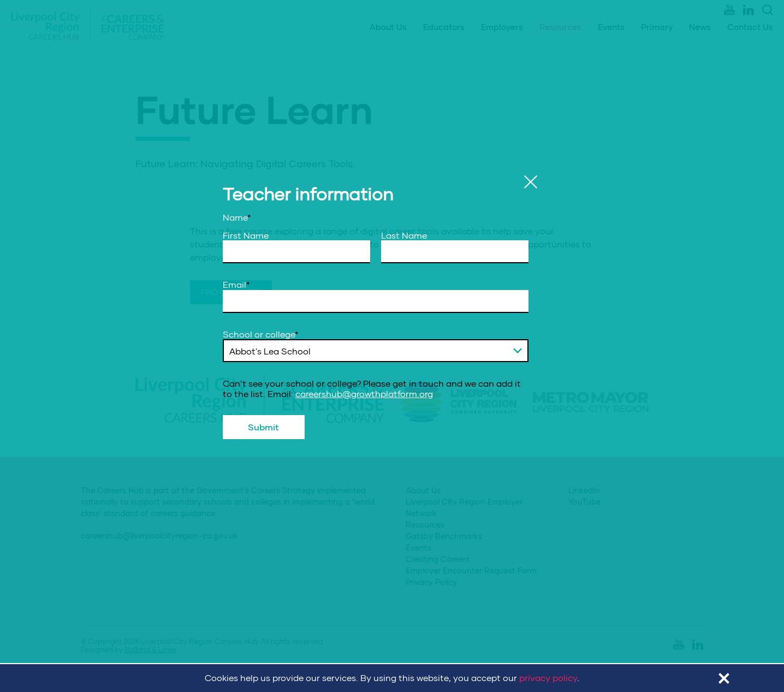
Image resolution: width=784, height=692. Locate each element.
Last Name (404, 235)
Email (236, 285)
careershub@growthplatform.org (364, 394)
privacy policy (548, 678)
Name (237, 217)
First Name (246, 235)
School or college (261, 334)
